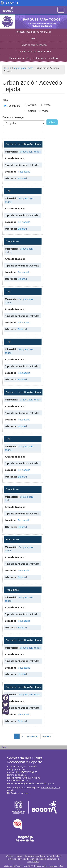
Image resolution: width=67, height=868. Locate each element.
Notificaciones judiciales (18, 793)
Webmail (10, 856)
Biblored (22, 178)
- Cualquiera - (13, 106)
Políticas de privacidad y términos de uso (26, 859)
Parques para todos (30, 152)
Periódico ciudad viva (35, 856)
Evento (45, 105)
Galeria (30, 111)
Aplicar (52, 122)
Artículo (31, 105)
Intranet (20, 856)
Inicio (33, 38)
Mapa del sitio (53, 856)
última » (47, 736)
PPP (8, 191)
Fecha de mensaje (13, 117)
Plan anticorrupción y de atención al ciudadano (33, 58)
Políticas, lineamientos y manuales (34, 32)
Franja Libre (12, 241)
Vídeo (44, 111)
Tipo (5, 100)
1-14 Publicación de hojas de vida (33, 52)
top (4, 747)
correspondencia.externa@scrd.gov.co (36, 783)
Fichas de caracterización (34, 45)
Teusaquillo (24, 172)
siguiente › (33, 736)
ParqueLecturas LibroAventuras (23, 144)
